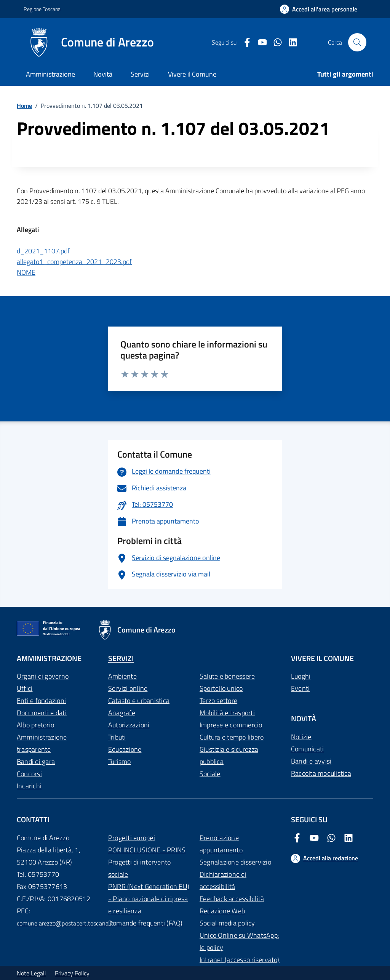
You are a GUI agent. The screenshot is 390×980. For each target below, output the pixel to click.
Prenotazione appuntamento (221, 844)
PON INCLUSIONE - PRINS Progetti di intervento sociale (147, 862)
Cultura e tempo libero (232, 737)
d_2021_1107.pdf (43, 251)
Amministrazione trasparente (42, 743)
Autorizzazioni (129, 725)
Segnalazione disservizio (235, 862)
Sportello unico (221, 688)
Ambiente (122, 676)
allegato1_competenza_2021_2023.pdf (74, 262)
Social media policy (227, 923)
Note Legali (31, 973)
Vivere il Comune (192, 74)
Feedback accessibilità (232, 899)
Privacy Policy (72, 973)
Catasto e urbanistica (139, 701)
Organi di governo (43, 676)
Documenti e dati (42, 713)
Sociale (210, 774)
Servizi (140, 74)
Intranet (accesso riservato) (240, 960)
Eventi (300, 688)
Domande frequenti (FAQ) (145, 923)
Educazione (125, 749)
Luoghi (301, 676)
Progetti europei (132, 838)
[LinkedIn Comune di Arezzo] (290, 42)
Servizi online (128, 688)
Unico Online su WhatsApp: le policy (239, 941)
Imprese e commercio (231, 725)
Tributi (117, 737)
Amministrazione (50, 74)
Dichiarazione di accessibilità (223, 880)
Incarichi (29, 786)
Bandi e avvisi (311, 761)
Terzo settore (218, 701)
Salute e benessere (227, 676)
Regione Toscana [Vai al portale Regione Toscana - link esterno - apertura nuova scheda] (42, 9)
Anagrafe (122, 713)
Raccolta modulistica (321, 773)
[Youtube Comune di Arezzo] (259, 42)
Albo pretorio (35, 725)
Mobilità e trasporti (227, 713)
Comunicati (307, 749)
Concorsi (29, 774)
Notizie (301, 737)
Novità (103, 74)
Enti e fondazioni (41, 701)
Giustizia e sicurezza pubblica (229, 755)
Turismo (120, 761)
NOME (26, 272)
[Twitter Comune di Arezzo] (275, 42)
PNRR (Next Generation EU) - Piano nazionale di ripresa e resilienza (149, 899)
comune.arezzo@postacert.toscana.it (65, 923)
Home (24, 106)
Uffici (25, 688)
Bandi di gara (36, 761)
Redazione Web (222, 911)
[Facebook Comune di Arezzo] (244, 42)
